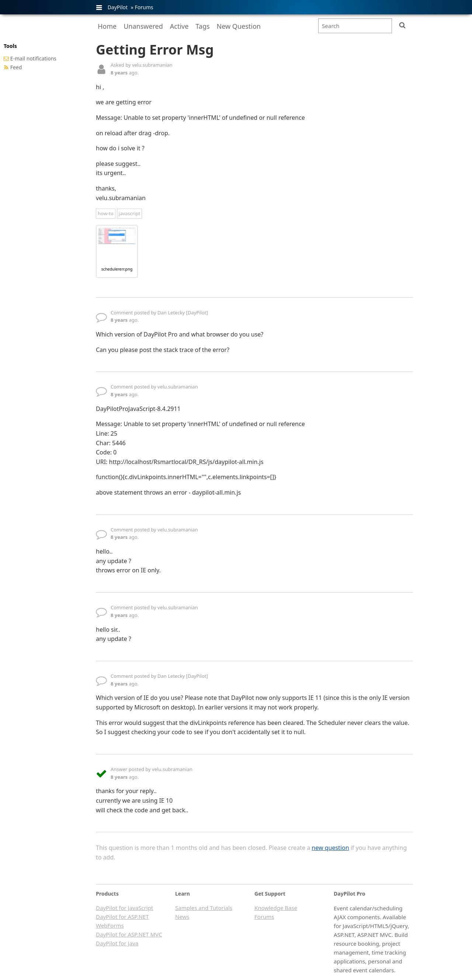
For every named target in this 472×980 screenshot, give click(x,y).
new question (330, 848)
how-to (106, 213)
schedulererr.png (117, 269)
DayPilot (118, 7)
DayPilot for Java (117, 943)
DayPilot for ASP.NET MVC (129, 934)
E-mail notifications (33, 58)
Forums (144, 7)
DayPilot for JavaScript (124, 908)
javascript (129, 213)
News (182, 917)
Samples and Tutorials (204, 908)
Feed (16, 67)
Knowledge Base (276, 908)
